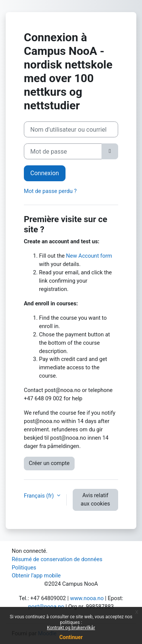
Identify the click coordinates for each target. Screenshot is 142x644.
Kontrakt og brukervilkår (71, 628)
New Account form (89, 256)
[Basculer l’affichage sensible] (110, 151)
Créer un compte (49, 463)
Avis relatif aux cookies (95, 499)
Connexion (45, 173)
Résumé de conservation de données (57, 559)
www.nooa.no (87, 598)
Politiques (24, 568)
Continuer (71, 637)
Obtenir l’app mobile (36, 576)
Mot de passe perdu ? (50, 191)
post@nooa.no (46, 607)
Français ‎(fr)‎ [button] (40, 496)
